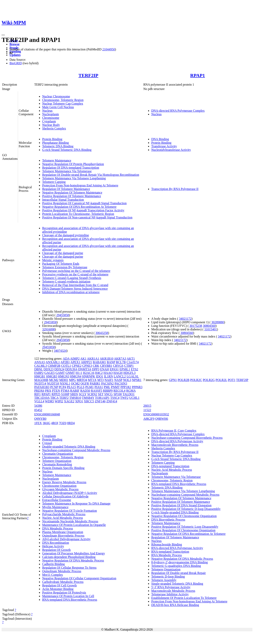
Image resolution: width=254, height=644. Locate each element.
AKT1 (131, 359)
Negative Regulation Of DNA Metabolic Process (73, 560)
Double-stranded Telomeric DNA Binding (69, 447)
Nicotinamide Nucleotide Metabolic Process (70, 521)
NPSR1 (137, 380)
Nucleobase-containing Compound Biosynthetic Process (187, 438)
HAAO (108, 373)
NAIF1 (109, 380)
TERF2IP (88, 75)
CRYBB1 (106, 366)
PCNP (54, 387)
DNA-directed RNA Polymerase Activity (177, 441)
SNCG (109, 394)
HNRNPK (89, 376)
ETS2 (134, 369)
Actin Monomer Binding (58, 589)
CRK (96, 366)
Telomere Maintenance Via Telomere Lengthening (74, 178)
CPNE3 (87, 366)
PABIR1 (95, 383)
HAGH (118, 373)
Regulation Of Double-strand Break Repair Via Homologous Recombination (91, 175)
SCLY (83, 394)
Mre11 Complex (53, 575)
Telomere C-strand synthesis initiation (66, 281)
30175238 (196, 326)
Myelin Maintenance (55, 507)
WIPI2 (59, 401)
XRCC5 (89, 401)
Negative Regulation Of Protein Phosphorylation (73, 164)
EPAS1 (114, 369)
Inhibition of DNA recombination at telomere (71, 292)
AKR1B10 (107, 359)
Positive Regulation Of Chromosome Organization (183, 530)
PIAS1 (99, 387)
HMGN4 (76, 376)
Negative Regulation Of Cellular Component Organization (79, 578)
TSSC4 (115, 398)
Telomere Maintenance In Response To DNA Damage (76, 504)
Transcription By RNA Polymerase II (175, 189)
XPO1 (79, 401)
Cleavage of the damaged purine (63, 253)
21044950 (109, 49)
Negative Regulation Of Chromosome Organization (184, 516)
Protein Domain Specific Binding (63, 468)
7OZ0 (63, 423)
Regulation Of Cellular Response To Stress (69, 568)
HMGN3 (64, 376)
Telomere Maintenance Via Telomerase (67, 171)
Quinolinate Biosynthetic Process (63, 536)
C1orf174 (133, 362)
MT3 (101, 380)
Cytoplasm (49, 121)
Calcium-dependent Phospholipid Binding (69, 557)
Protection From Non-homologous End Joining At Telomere (80, 185)
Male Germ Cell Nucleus (58, 107)
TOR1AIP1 (102, 398)
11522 (147, 410)
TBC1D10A (42, 398)
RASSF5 (97, 391)
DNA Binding (160, 139)
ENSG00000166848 (47, 414)
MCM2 (54, 380)
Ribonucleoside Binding (167, 544)
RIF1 (38, 394)
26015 (147, 406)
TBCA (54, 398)
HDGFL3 (129, 373)
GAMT (60, 373)
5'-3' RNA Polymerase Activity (171, 587)
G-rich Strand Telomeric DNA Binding (67, 150)
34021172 (185, 319)
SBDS (74, 394)
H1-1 (79, 373)
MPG (72, 380)
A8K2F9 (149, 419)
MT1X (92, 380)
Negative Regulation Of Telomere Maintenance (72, 192)
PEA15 (71, 387)
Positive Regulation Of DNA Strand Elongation (181, 505)
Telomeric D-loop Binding (168, 576)
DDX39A (71, 369)
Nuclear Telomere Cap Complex (63, 104)
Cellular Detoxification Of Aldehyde (65, 496)
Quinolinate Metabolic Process (62, 571)
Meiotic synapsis (53, 260)
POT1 (232, 380)
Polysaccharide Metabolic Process (64, 514)
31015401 (211, 329)
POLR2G (209, 380)
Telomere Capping (54, 182)
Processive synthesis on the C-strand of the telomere (75, 274)
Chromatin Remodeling (57, 464)
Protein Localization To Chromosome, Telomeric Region (78, 214)
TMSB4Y (88, 398)
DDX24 (59, 369)
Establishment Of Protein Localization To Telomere (184, 598)
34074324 (60, 351)
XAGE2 (69, 401)
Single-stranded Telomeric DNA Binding (177, 584)
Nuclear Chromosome (56, 96)
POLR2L (221, 380)
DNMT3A (85, 369)
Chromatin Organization (58, 454)
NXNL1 (65, 383)
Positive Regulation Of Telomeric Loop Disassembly (185, 527)
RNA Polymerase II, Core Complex (174, 431)
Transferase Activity (164, 146)
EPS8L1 (125, 369)
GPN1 (173, 380)
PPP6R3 (137, 387)
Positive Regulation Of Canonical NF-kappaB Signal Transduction (84, 203)
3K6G (46, 423)
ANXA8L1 (53, 362)
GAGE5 (49, 373)
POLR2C (196, 380)
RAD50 (85, 391)
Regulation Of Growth (56, 550)
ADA (66, 359)
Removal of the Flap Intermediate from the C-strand (75, 285)
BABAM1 (99, 362)
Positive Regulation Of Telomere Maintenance (72, 196)
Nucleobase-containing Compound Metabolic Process (76, 450)
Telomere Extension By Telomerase (65, 267)
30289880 (218, 322)
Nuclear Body (51, 125)
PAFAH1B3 (42, 387)
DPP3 (96, 369)
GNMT (70, 373)
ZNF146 (100, 401)
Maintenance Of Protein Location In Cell (68, 596)
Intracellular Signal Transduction (63, 200)
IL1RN (108, 376)
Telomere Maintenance (57, 160)
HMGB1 (40, 376)
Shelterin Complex (54, 128)
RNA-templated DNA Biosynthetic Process (70, 600)
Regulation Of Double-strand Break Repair (178, 573)
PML (107, 387)
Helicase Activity (53, 546)
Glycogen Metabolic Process (60, 489)
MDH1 (64, 380)
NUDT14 (40, 383)
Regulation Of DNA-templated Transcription (71, 168)
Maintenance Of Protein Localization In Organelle (74, 525)
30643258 (102, 333)
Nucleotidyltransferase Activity (171, 150)
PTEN (56, 391)
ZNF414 (112, 401)
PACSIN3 (121, 383)
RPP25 (56, 394)
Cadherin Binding (53, 564)
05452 (38, 410)
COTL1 (66, 366)
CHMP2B (54, 366)
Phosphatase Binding (56, 143)
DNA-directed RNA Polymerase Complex (178, 111)
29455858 (63, 315)
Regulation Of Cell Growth (59, 585)
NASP (118, 380)
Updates (15, 55)
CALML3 (41, 366)
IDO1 (100, 376)
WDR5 (49, 401)
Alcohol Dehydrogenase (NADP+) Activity (70, 493)
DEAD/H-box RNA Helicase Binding (175, 605)
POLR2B (184, 380)
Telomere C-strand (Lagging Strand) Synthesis (72, 278)
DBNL (39, 369)
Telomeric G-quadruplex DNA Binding (176, 566)
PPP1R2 (126, 387)
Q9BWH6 (162, 419)
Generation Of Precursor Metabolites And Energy (74, 553)
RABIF (75, 391)
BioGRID (16, 63)
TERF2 (64, 398)
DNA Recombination (56, 543)
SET (101, 394)
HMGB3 (52, 376)
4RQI (55, 423)
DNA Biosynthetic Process (168, 520)
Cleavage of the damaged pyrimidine (66, 235)
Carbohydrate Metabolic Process (63, 582)
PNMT (115, 387)
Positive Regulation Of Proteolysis (64, 592)
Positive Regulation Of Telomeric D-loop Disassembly (186, 509)
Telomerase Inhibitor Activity (170, 594)
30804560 (209, 326)
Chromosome (51, 118)
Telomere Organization (57, 461)
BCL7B (121, 362)
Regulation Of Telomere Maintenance (66, 189)
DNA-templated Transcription (170, 466)
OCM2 (75, 383)
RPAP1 (198, 75)
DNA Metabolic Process (58, 528)
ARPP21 (87, 362)
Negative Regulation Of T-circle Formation (69, 511)
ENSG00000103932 (156, 414)
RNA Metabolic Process (167, 555)
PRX (48, 391)
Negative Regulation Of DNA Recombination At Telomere (79, 207)
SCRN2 (92, 394)
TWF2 (124, 398)
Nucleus (47, 111)
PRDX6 (39, 391)
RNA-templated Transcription (170, 552)
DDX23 (49, 369)
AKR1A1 (93, 359)
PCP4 (62, 387)
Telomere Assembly (164, 580)
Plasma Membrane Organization (63, 532)
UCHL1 (134, 398)
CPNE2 (77, 366)
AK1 (83, 359)
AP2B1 (65, 362)
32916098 (49, 329)
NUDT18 (53, 383)
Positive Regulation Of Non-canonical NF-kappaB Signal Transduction (87, 217)
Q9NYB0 (40, 419)
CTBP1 (129, 366)
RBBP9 (108, 391)
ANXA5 (40, 362)
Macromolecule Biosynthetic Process (175, 445)
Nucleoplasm (50, 114)
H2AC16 (89, 373)
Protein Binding (52, 139)
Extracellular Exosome (57, 500)
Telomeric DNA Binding (58, 146)
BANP (111, 362)
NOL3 (127, 380)
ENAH (105, 369)
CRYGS (118, 366)
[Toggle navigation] (3, 35)
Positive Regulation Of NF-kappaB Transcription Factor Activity (83, 210)
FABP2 (39, 373)
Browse (14, 44)
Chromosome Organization (59, 486)
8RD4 (71, 423)
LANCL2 (120, 376)
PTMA (65, 391)
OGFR (85, 383)
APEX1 (75, 362)
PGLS (81, 387)
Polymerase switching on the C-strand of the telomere (76, 271)
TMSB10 (75, 398)
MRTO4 (82, 380)
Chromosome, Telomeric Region (63, 100)
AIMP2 (75, 359)
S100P (65, 394)
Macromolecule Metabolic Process (173, 591)
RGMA (131, 391)
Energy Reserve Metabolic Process (64, 482)
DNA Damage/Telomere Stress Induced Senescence (75, 289)
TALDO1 (129, 394)
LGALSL (133, 376)
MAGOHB (41, 380)
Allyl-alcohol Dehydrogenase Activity (66, 539)
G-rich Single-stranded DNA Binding (175, 512)
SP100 (118, 394)
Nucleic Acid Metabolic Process (63, 518)
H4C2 (99, 373)
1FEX (38, 423)
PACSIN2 (107, 383)
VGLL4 (39, 401)
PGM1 (90, 387)
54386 (38, 406)
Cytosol (47, 443)
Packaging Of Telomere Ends (61, 264)
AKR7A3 (120, 359)
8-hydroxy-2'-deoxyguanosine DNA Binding (180, 562)
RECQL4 (119, 391)
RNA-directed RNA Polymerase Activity (177, 548)
